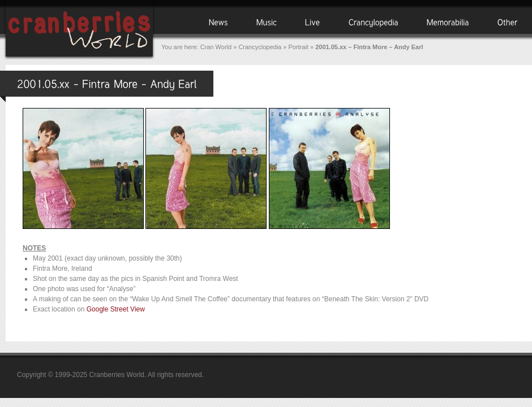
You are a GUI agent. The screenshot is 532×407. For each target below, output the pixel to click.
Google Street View (116, 309)
